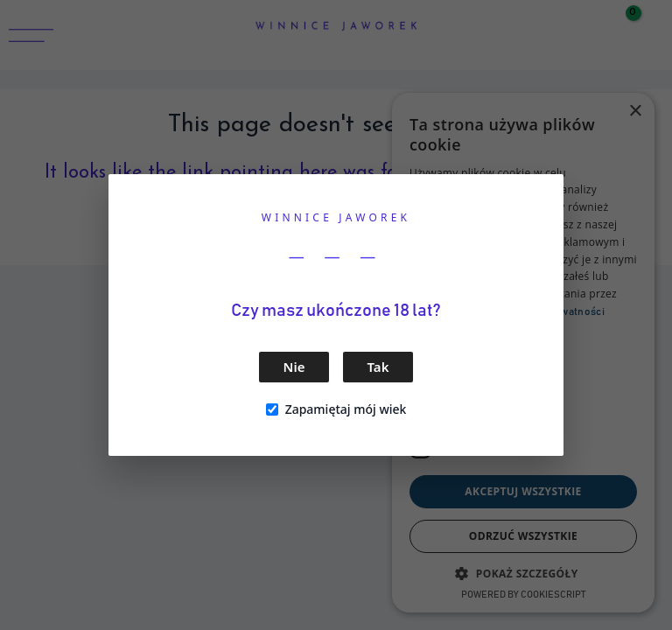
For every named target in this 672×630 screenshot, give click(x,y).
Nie (294, 367)
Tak (378, 367)
